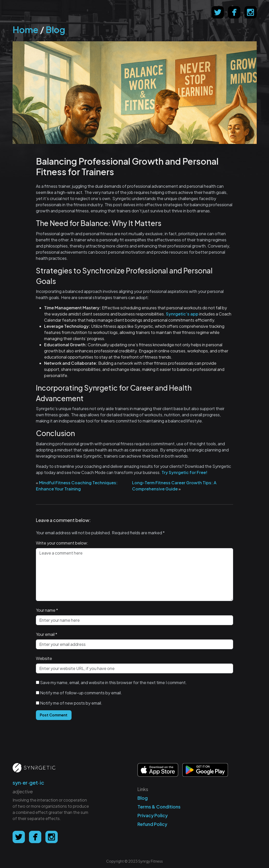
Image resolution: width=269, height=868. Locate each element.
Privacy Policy (153, 815)
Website (44, 658)
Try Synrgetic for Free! (185, 472)
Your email (45, 634)
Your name (46, 610)
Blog (55, 30)
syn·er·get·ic (28, 782)
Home (26, 30)
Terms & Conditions (159, 807)
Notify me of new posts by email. (71, 703)
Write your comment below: (62, 543)
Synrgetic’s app (182, 314)
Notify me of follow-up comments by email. (81, 693)
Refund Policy (152, 824)
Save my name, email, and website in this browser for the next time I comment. (113, 682)
